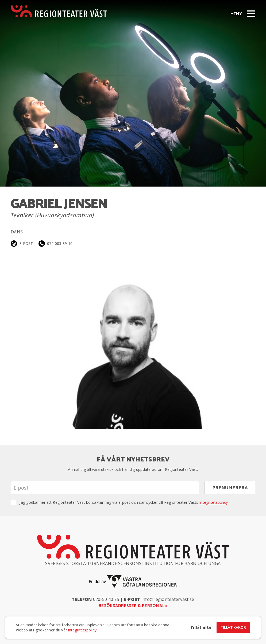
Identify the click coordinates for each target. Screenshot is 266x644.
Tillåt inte (201, 627)
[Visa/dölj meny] (251, 13)
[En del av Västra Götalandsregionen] (133, 582)
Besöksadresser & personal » (133, 606)
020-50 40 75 (106, 599)
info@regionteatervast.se (168, 599)
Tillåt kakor (233, 628)
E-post (26, 243)
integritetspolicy (214, 502)
